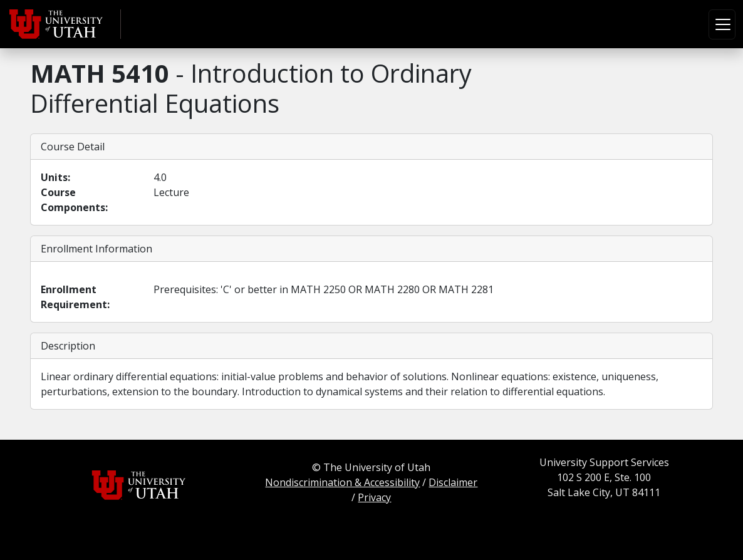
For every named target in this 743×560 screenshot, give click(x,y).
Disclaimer (453, 482)
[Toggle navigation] (722, 24)
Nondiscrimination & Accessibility (342, 482)
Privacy (374, 497)
